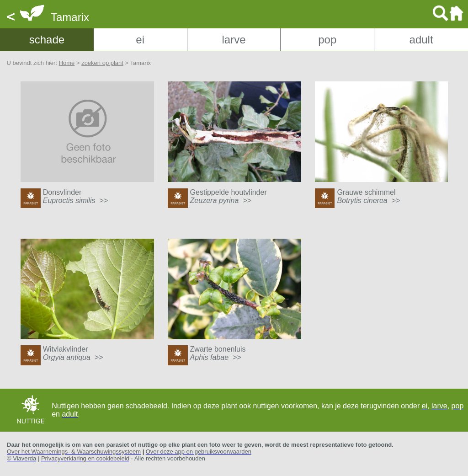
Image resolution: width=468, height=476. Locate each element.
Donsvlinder (75, 196)
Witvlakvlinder (73, 353)
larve (234, 40)
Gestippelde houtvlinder (229, 196)
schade (47, 40)
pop (327, 40)
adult (421, 40)
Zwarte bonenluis (218, 353)
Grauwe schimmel (368, 196)
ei (140, 40)
